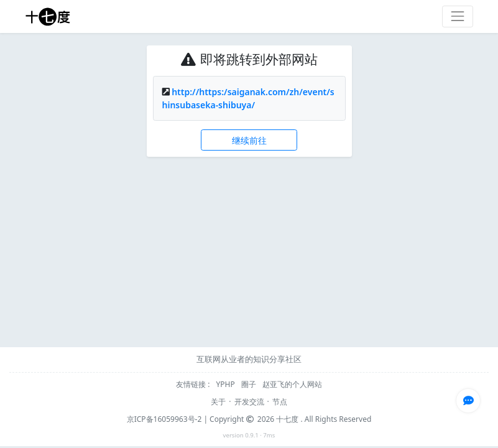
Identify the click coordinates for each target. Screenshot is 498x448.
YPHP (227, 384)
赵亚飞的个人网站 (292, 384)
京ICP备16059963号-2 (164, 419)
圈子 (250, 384)
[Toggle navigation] (457, 16)
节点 (280, 402)
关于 (218, 402)
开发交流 (249, 402)
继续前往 (249, 140)
